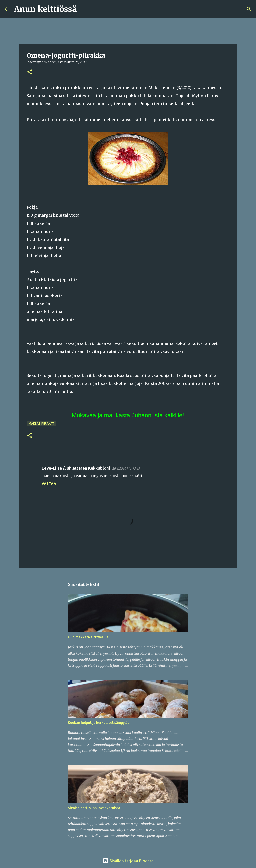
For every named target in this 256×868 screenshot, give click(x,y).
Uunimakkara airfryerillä (88, 637)
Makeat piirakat (42, 424)
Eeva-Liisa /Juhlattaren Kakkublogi (76, 468)
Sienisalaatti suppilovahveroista (94, 808)
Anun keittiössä (45, 9)
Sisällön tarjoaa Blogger (128, 861)
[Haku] (84, 9)
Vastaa (49, 484)
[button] (30, 72)
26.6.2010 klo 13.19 (126, 468)
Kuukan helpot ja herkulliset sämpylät (99, 723)
